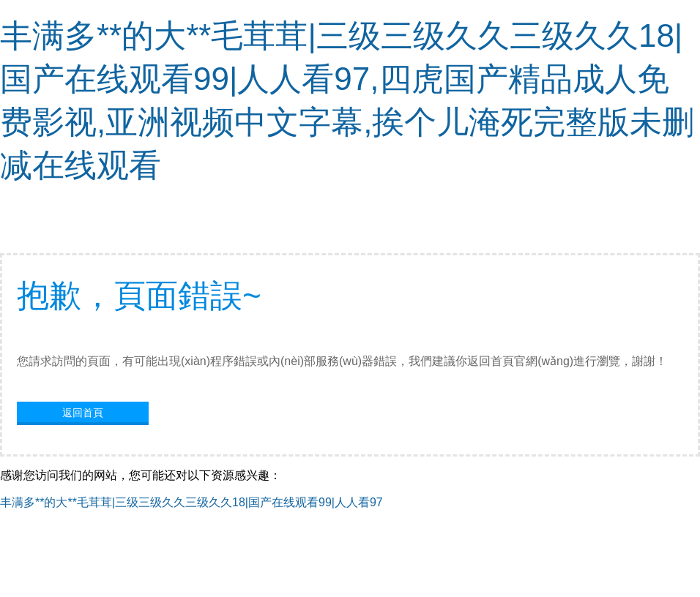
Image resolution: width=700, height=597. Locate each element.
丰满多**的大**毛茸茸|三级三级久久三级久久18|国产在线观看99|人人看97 (191, 502)
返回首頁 (83, 413)
